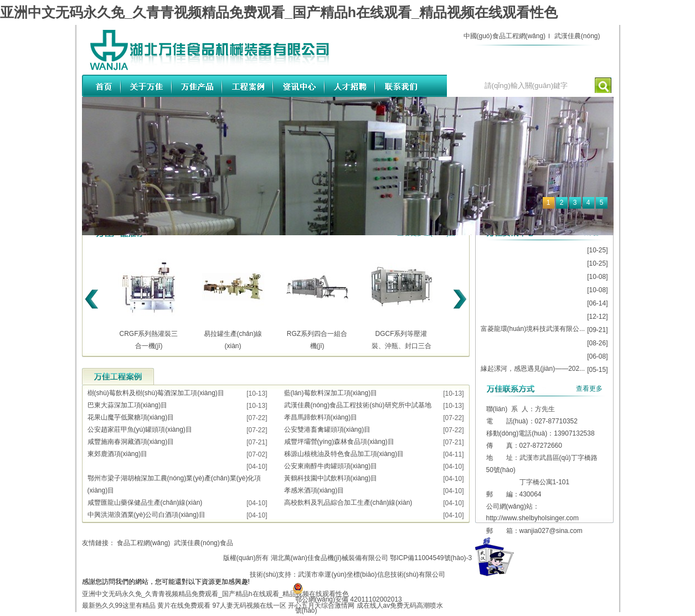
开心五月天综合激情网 (321, 605)
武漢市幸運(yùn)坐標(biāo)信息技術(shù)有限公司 (371, 574)
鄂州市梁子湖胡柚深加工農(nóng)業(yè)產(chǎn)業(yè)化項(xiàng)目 (174, 484)
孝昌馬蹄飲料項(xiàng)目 (321, 417)
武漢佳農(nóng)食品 (204, 543)
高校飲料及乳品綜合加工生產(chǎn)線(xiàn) (348, 503)
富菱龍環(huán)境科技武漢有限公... (533, 329)
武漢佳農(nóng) (577, 36)
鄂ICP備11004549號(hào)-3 (431, 558)
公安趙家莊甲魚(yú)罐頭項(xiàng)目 (140, 429)
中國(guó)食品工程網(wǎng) (505, 36)
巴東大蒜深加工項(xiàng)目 (128, 405)
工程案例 (118, 376)
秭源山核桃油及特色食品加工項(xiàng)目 (344, 454)
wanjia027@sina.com (551, 531)
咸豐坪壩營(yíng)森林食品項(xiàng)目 (339, 442)
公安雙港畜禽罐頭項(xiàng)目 (328, 429)
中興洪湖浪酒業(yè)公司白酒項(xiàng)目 (146, 515)
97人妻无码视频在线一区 (249, 605)
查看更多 (589, 389)
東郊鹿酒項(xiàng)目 (118, 454)
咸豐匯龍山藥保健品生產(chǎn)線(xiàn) (145, 503)
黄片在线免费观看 (184, 605)
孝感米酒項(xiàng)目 (314, 490)
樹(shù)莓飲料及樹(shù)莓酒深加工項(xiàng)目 (156, 393)
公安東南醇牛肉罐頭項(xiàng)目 (331, 466)
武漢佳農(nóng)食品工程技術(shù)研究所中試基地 (358, 405)
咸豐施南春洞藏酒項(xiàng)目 (131, 442)
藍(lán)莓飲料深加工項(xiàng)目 (331, 393)
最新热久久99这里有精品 (119, 605)
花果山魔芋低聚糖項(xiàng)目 (131, 417)
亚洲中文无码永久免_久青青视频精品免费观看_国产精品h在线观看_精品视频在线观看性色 (279, 12)
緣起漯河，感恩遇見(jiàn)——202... (533, 369)
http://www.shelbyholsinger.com (532, 518)
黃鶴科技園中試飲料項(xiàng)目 (331, 478)
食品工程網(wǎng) (144, 543)
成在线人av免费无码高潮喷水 (400, 605)
